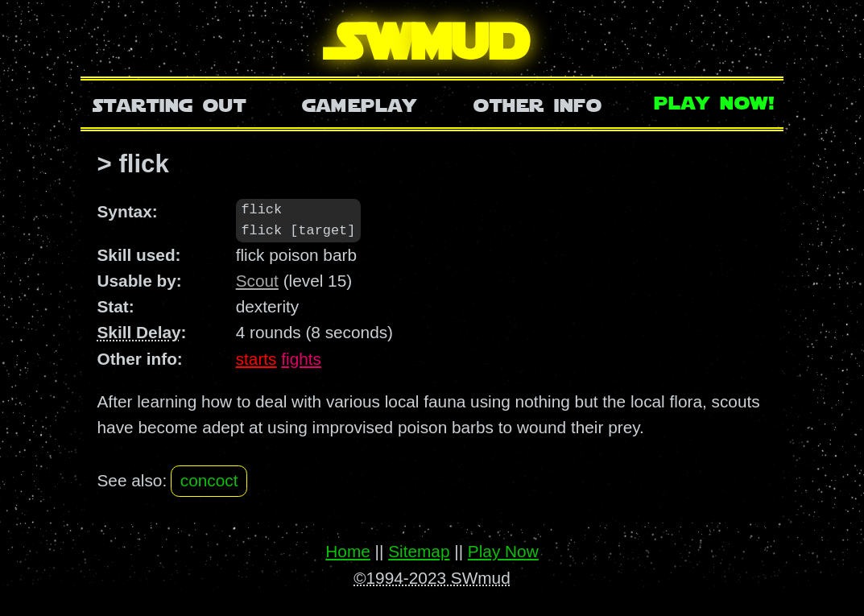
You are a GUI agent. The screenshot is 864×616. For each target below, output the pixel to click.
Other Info (538, 103)
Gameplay (360, 103)
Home (347, 552)
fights (301, 360)
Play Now (503, 552)
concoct (209, 482)
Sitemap (419, 552)
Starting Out (169, 103)
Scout (257, 281)
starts (256, 360)
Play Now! (715, 101)
